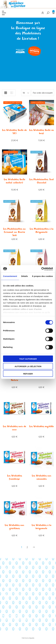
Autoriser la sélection (28, 366)
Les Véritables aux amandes (42, 477)
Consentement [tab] (10, 276)
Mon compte (8, 600)
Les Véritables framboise (15, 477)
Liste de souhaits (10, 609)
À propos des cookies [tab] (42, 276)
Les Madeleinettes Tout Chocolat (41, 181)
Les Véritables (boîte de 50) (14, 132)
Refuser (28, 374)
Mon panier (7, 605)
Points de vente (9, 583)
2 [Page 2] (27, 547)
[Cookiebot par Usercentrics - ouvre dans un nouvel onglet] (41, 269)
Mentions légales (28, 638)
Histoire (6, 579)
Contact (6, 592)
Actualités (7, 587)
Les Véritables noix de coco (15, 428)
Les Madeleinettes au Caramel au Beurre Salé (14, 232)
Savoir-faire (7, 574)
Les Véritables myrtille (42, 426)
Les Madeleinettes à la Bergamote (42, 231)
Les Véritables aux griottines (14, 527)
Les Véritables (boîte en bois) (41, 132)
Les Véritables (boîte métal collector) (15, 181)
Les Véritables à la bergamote (41, 527)
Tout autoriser (28, 359)
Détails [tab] (25, 276)
